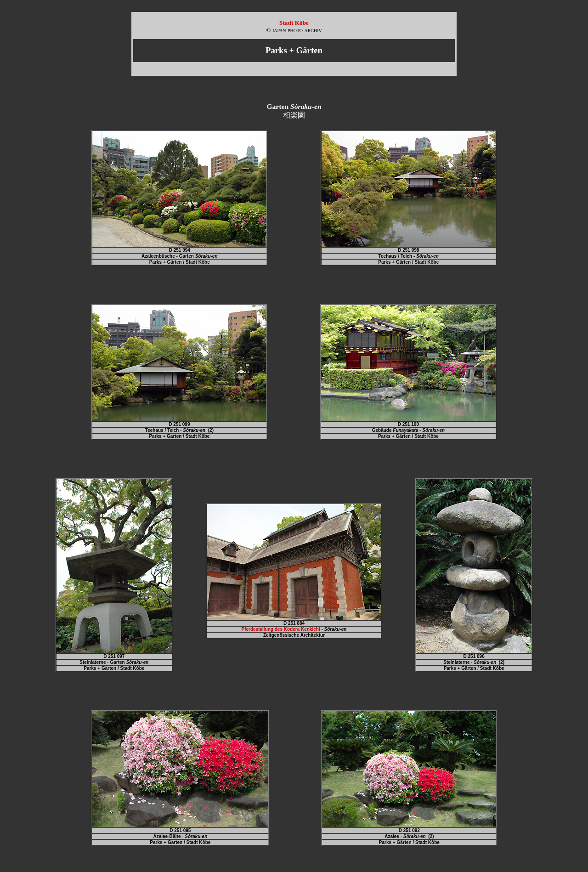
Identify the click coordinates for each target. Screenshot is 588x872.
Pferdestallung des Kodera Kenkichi (281, 629)
